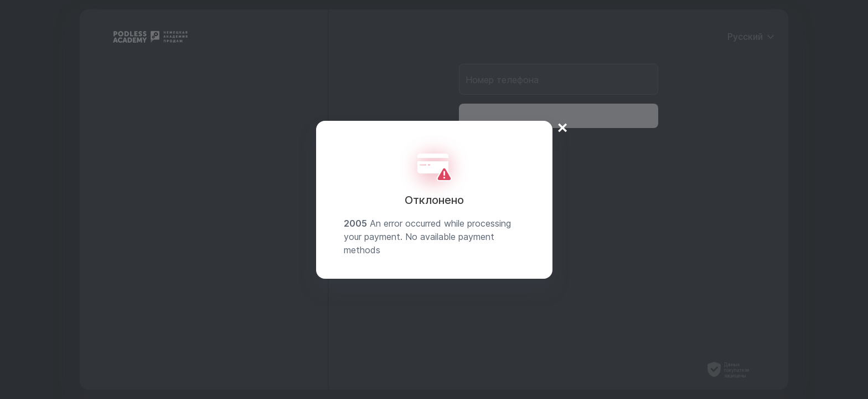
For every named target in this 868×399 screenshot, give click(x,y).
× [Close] (563, 127)
